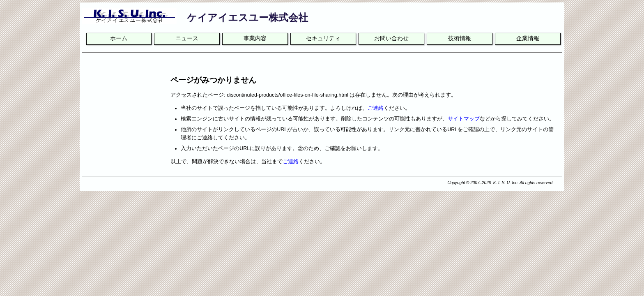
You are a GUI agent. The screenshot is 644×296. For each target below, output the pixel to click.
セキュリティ (323, 38)
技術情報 (460, 38)
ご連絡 (376, 108)
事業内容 (255, 38)
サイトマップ (464, 119)
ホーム (119, 38)
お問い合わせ (391, 38)
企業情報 (528, 38)
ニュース (187, 38)
